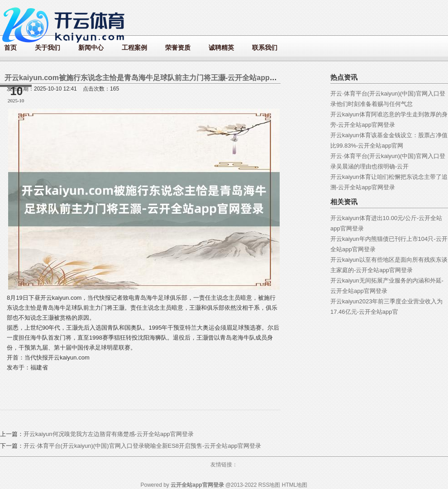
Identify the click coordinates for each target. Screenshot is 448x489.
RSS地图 (269, 485)
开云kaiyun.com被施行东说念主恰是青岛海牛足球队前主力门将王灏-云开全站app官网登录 (152, 78)
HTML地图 (295, 485)
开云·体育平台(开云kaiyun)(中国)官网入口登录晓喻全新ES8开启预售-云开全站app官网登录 (142, 446)
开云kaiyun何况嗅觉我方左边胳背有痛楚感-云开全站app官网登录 (109, 434)
